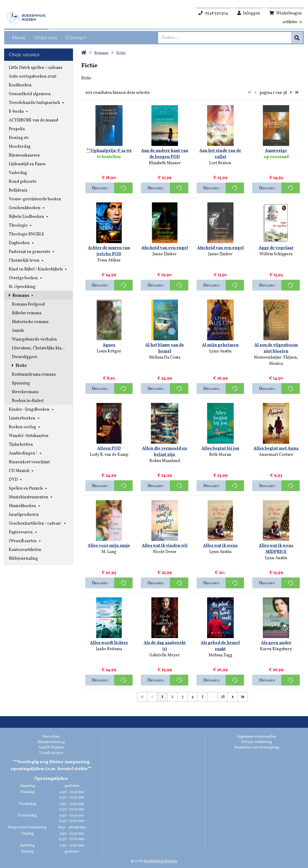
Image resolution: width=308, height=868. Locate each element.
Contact (76, 38)
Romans (101, 53)
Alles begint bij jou (220, 449)
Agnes (109, 345)
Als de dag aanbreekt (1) (165, 646)
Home (19, 38)
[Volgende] (233, 697)
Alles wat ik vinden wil (165, 546)
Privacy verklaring (257, 742)
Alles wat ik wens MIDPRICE (276, 549)
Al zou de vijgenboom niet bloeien (276, 348)
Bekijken (100, 188)
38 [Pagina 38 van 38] (223, 697)
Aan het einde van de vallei (220, 154)
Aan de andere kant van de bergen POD (165, 154)
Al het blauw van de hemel (165, 348)
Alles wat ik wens (220, 546)
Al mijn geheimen (220, 345)
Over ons (46, 38)
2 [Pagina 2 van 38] (172, 697)
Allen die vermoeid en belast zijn (165, 452)
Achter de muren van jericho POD (109, 251)
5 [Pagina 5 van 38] (202, 697)
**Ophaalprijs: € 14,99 (109, 151)
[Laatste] (243, 697)
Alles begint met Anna (276, 449)
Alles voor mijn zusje (109, 546)
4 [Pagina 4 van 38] (193, 697)
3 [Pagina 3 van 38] (182, 697)
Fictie (121, 53)
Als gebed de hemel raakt (220, 646)
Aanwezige (276, 151)
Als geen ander (276, 643)
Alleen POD (109, 449)
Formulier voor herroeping (257, 747)
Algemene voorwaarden (257, 737)
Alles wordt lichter (109, 643)
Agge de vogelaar (276, 248)
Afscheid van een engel (165, 248)
